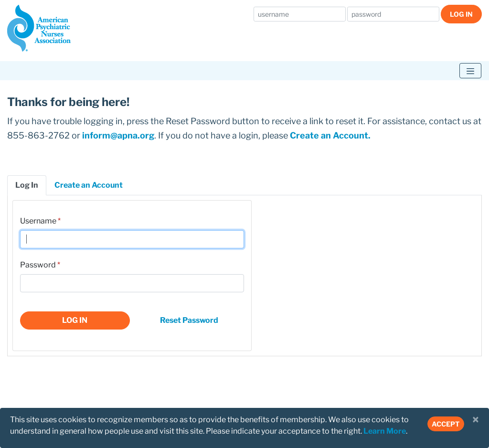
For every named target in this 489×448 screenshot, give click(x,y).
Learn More (385, 431)
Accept (446, 424)
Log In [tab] (27, 185)
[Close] (476, 420)
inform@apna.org (118, 135)
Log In (461, 14)
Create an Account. (330, 135)
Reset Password (189, 320)
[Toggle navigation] (470, 71)
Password (38, 265)
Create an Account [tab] (89, 185)
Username (38, 221)
